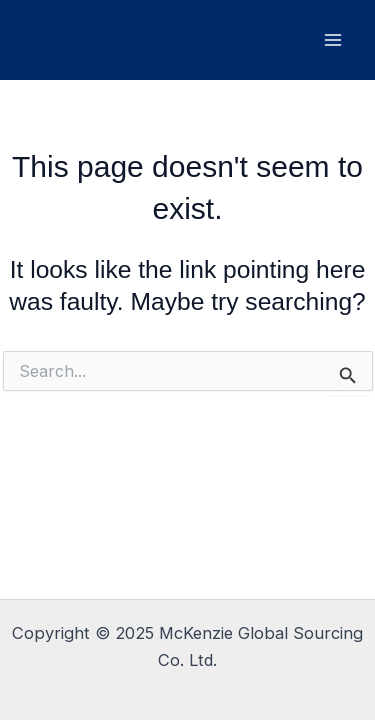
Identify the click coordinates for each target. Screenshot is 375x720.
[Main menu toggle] (332, 40)
